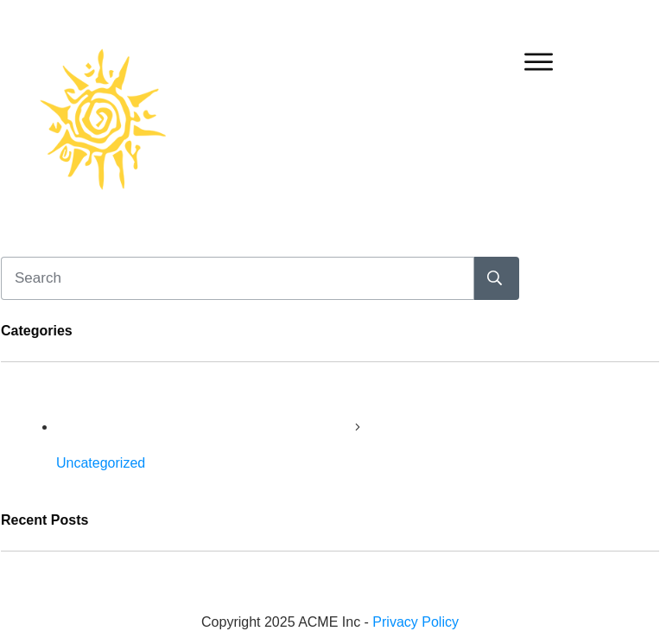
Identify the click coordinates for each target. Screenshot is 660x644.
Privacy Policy (416, 622)
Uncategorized (101, 463)
